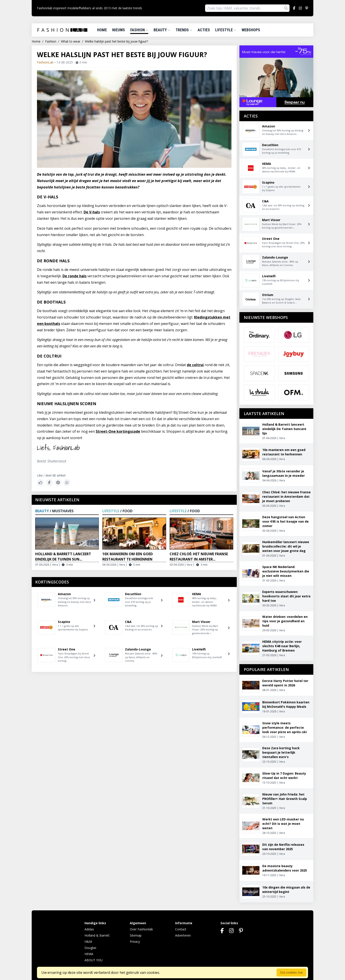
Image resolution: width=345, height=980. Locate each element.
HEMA (89, 954)
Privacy (135, 942)
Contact (181, 929)
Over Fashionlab (141, 929)
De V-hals (92, 212)
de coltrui (195, 365)
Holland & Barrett (97, 935)
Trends (184, 30)
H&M (88, 942)
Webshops (251, 30)
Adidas (89, 929)
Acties (204, 30)
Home (102, 30)
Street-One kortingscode (118, 431)
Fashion (139, 30)
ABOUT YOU (94, 960)
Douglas (90, 948)
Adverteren (183, 935)
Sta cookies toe (291, 972)
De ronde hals (74, 276)
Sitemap (136, 935)
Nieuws (119, 30)
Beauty (162, 30)
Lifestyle (226, 30)
